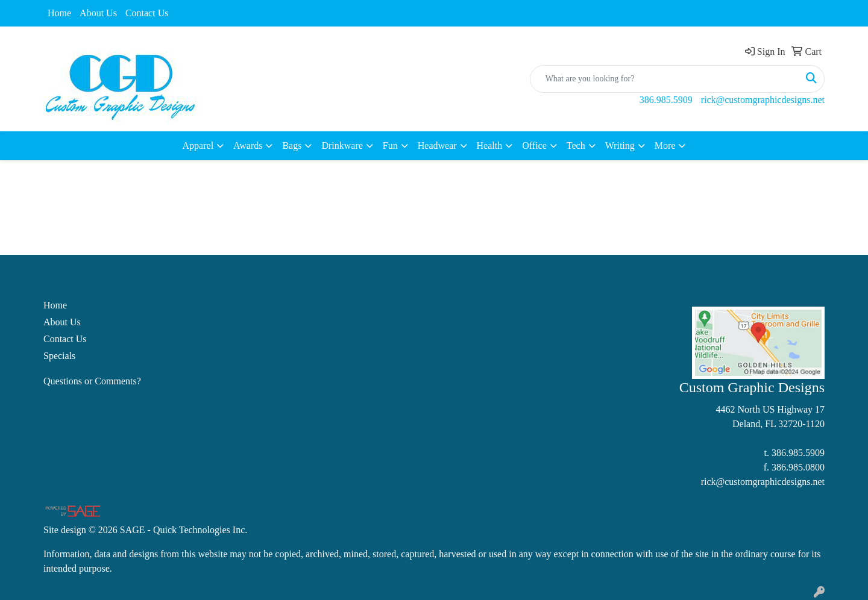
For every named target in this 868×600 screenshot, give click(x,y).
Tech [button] (576, 145)
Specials (59, 356)
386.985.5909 (666, 100)
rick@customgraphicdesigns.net (763, 100)
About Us (98, 13)
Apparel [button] (198, 145)
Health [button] (490, 145)
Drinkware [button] (342, 145)
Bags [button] (292, 145)
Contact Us (147, 13)
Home (59, 13)
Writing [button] (620, 145)
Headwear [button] (437, 145)
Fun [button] (390, 145)
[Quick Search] (665, 79)
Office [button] (534, 145)
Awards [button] (248, 145)
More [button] (665, 145)
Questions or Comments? (92, 381)
